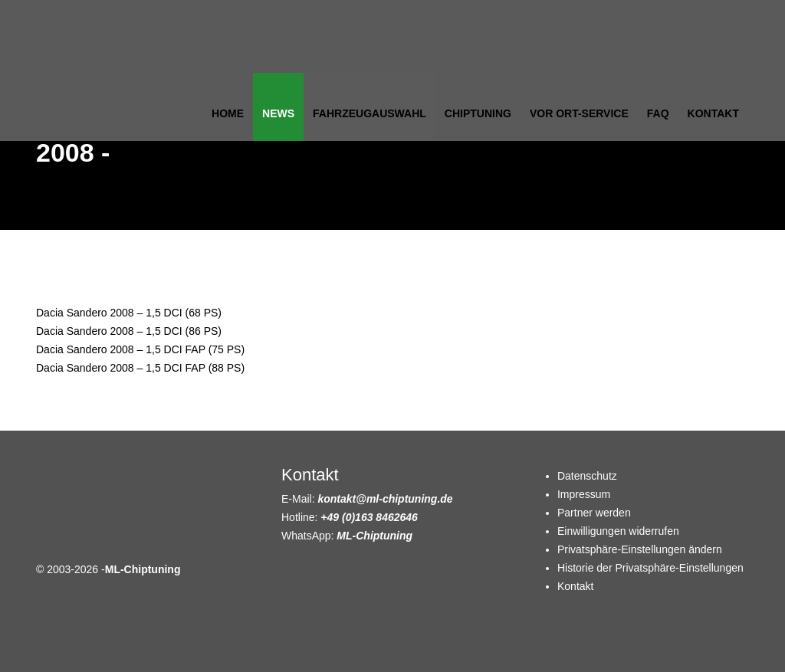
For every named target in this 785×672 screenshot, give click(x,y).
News (278, 113)
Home (228, 113)
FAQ (658, 113)
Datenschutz (587, 476)
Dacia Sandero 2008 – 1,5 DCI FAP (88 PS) (140, 368)
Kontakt (713, 113)
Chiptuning (478, 113)
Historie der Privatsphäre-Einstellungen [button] (650, 568)
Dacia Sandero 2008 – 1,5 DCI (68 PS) (129, 313)
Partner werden (594, 513)
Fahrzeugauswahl (370, 113)
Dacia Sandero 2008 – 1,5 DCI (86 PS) (129, 331)
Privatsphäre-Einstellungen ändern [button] (640, 549)
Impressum (584, 494)
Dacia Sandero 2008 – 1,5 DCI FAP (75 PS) (140, 349)
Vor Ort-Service (579, 113)
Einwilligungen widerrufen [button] (618, 531)
